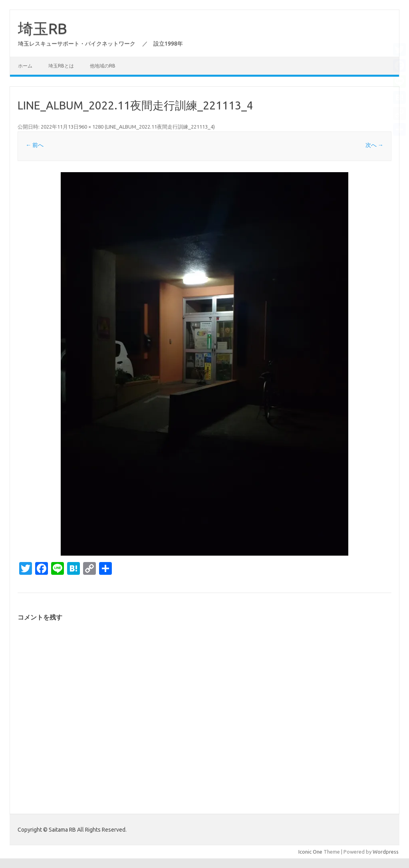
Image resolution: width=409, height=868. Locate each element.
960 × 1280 (91, 127)
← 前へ (35, 145)
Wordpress (386, 852)
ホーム (25, 66)
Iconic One (310, 852)
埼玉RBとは (61, 66)
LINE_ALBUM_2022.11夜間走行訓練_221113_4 (160, 127)
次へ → (374, 145)
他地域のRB (103, 66)
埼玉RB (43, 28)
